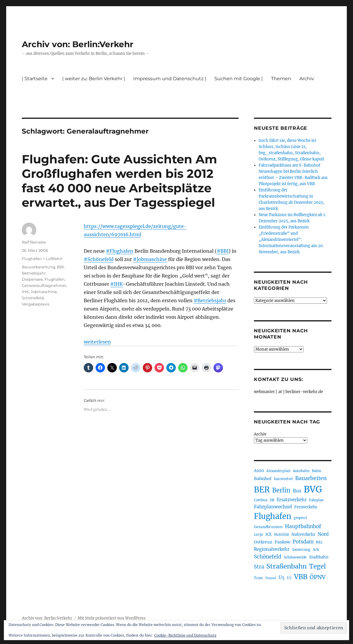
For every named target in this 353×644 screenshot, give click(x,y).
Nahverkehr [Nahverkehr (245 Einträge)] (303, 534)
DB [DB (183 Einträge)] (272, 500)
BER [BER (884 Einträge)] (262, 490)
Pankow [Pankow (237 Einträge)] (282, 542)
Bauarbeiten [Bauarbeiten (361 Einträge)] (311, 478)
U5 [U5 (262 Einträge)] (282, 578)
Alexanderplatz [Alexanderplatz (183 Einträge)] (278, 471)
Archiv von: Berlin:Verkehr (78, 44)
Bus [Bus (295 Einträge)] (297, 491)
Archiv (307, 79)
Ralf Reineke (34, 242)
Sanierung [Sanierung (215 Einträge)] (301, 549)
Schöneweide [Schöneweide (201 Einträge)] (295, 557)
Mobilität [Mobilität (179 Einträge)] (281, 535)
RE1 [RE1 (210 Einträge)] (319, 542)
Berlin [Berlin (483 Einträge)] (281, 490)
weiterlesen (97, 342)
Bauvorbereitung (38, 267)
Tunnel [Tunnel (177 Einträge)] (271, 578)
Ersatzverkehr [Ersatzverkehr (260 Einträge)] (292, 500)
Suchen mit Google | (239, 79)
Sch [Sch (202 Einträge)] (316, 549)
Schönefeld (33, 298)
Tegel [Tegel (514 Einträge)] (317, 566)
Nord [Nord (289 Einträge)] (323, 534)
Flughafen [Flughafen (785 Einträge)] (273, 516)
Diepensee (32, 279)
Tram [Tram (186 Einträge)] (258, 578)
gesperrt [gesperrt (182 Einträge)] (300, 518)
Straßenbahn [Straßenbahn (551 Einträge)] (286, 566)
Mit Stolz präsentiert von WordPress (112, 618)
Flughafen (55, 279)
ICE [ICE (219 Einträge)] (269, 534)
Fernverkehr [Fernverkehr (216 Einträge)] (306, 507)
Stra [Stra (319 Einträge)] (259, 567)
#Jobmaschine (150, 259)
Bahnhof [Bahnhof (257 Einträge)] (263, 479)
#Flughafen (120, 251)
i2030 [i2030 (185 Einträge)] (258, 535)
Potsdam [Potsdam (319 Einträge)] (303, 542)
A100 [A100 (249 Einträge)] (259, 471)
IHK (25, 292)
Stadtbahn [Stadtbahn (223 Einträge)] (319, 557)
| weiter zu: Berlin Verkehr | (94, 79)
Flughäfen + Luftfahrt (42, 259)
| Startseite (35, 79)
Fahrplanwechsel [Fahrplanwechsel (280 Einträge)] (273, 507)
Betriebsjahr (34, 273)
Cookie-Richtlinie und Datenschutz (185, 635)
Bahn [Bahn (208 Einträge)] (317, 471)
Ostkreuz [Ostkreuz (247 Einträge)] (263, 542)
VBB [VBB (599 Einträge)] (301, 577)
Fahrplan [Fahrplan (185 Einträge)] (316, 500)
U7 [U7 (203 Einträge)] (289, 578)
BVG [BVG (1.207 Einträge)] (313, 489)
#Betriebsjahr (210, 300)
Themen (281, 79)
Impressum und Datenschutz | (170, 79)
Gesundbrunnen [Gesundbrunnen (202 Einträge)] (268, 527)
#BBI (223, 251)
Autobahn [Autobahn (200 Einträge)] (301, 471)
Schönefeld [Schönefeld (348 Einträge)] (268, 557)
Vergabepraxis (36, 304)
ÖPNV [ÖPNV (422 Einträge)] (318, 577)
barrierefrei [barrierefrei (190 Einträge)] (283, 479)
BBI (60, 267)
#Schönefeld (99, 259)
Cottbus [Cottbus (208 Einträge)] (261, 500)
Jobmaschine (44, 292)
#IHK (117, 284)
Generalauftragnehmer (44, 285)
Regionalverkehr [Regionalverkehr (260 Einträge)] (272, 549)
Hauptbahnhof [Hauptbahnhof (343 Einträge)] (303, 526)
